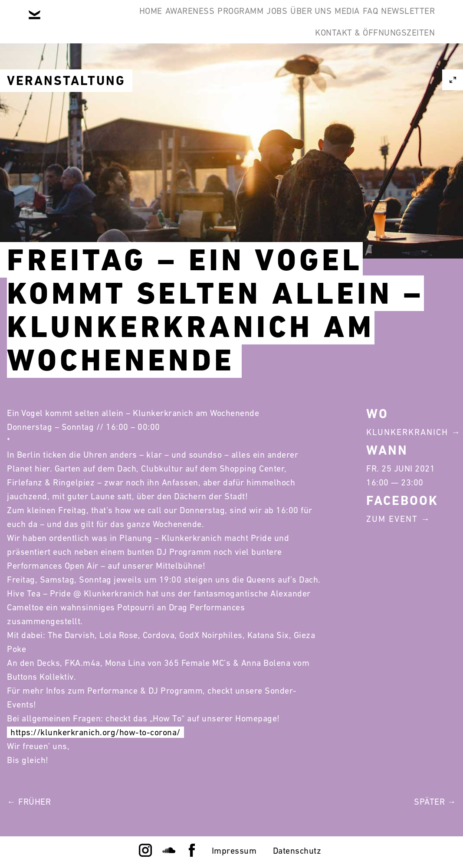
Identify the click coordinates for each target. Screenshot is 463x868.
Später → (435, 802)
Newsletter (266, 62)
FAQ (421, 21)
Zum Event (392, 519)
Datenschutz (297, 851)
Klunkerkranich (407, 432)
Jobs (288, 21)
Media (384, 21)
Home (122, 21)
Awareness (174, 21)
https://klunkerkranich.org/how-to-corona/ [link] (95, 732)
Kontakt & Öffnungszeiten (368, 62)
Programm (238, 21)
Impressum (234, 851)
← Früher (29, 802)
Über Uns (335, 21)
